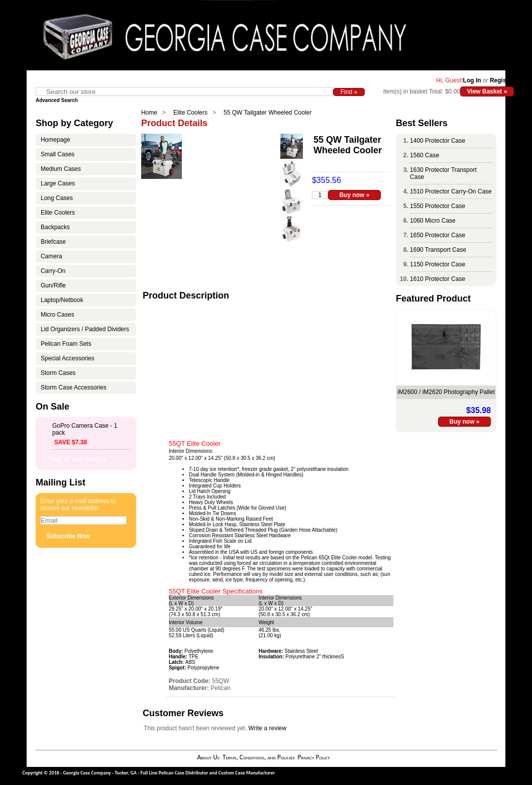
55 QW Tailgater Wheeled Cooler (268, 113)
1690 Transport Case (438, 250)
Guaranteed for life (210, 547)
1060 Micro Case (433, 221)
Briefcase (53, 242)
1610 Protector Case (438, 279)
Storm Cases (58, 373)
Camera (51, 256)
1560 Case (424, 155)
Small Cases (58, 154)
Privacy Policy (313, 757)
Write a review (267, 728)
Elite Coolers (190, 113)
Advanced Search (57, 100)
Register (502, 80)
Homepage (56, 140)
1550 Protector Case (438, 206)
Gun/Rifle (53, 285)
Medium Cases (61, 169)
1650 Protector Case (438, 235)
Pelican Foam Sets (66, 344)
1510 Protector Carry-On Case (451, 191)
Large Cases (58, 183)
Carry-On (53, 271)
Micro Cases (58, 315)
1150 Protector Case (438, 264)
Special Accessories (68, 358)
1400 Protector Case (438, 141)
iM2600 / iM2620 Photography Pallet (446, 392)
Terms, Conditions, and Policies (259, 757)
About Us (208, 757)
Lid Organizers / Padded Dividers (85, 329)
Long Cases (57, 198)
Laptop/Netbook (62, 300)
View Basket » (487, 91)
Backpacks (55, 227)
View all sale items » (77, 459)
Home (149, 113)
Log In (472, 80)
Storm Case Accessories (74, 387)
